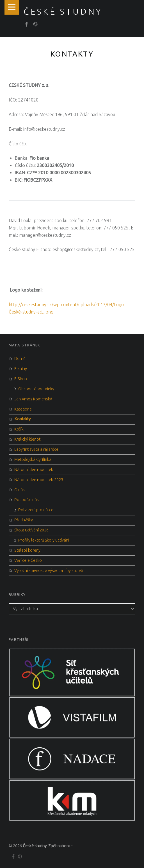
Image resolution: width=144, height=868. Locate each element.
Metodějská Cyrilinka (33, 459)
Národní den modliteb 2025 (39, 480)
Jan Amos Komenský (33, 399)
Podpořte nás (27, 500)
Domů (20, 359)
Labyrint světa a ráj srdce (36, 449)
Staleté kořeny (27, 550)
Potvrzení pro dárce (36, 510)
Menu (12, 7)
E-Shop (21, 379)
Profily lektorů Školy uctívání (44, 540)
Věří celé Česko (28, 560)
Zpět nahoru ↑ (61, 846)
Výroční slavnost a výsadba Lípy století (49, 571)
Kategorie (23, 409)
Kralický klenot (27, 439)
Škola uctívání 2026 (31, 530)
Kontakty (22, 419)
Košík (19, 429)
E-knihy (21, 369)
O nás (20, 490)
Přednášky (24, 520)
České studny (35, 846)
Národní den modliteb (34, 470)
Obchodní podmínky (36, 389)
